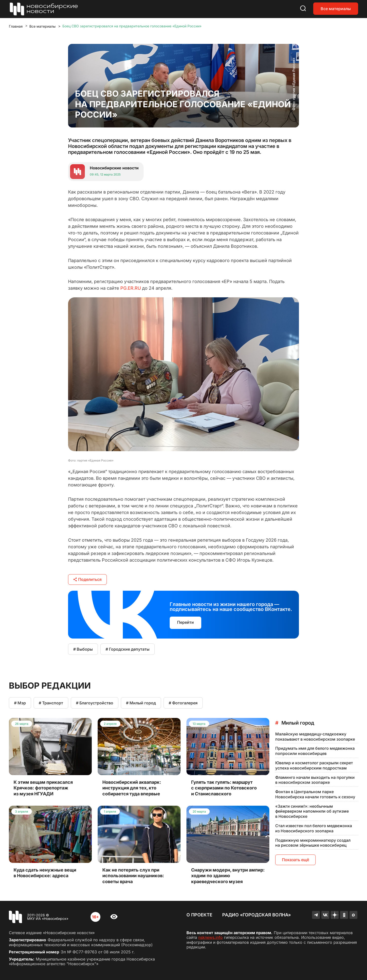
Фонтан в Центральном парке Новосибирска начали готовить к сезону (315, 794)
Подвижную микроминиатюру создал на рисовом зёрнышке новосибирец (313, 843)
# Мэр (20, 703)
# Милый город (141, 703)
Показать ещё (295, 860)
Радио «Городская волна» (257, 915)
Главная (16, 26)
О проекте (199, 915)
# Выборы (83, 649)
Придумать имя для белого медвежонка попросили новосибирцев (315, 751)
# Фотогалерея (183, 703)
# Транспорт (51, 703)
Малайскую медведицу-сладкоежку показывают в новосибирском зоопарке (315, 737)
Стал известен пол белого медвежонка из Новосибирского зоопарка (314, 828)
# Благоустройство (95, 703)
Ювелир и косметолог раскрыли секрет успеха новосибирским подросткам (314, 765)
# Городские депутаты (128, 649)
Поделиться (87, 579)
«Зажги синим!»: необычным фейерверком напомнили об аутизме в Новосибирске (312, 811)
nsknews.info (211, 937)
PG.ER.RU (131, 288)
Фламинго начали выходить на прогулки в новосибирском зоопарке (315, 780)
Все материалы (336, 9)
